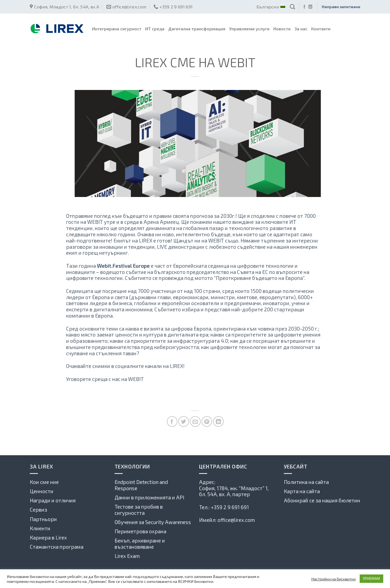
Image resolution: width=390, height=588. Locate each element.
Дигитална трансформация (197, 29)
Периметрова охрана (140, 531)
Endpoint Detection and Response (141, 485)
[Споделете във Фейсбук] (172, 421)
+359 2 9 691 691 (230, 507)
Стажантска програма (57, 547)
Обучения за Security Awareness (153, 522)
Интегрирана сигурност (117, 29)
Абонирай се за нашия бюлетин (322, 500)
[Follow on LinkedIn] (310, 7)
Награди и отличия (53, 500)
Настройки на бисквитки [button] (333, 579)
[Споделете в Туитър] (183, 421)
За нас (301, 29)
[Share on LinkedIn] (218, 421)
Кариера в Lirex (48, 537)
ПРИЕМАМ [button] (371, 579)
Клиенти (40, 528)
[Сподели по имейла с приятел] (195, 421)
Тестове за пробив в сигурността (139, 510)
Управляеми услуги (249, 29)
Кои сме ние (44, 482)
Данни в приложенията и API (149, 497)
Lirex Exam (127, 556)
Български (271, 7)
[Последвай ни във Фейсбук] (304, 7)
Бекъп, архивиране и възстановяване (140, 544)
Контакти (321, 29)
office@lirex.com (236, 520)
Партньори (43, 519)
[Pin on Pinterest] (207, 421)
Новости (282, 29)
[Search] (292, 7)
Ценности (42, 491)
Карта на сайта (302, 491)
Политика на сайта (306, 482)
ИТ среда (155, 29)
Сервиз (38, 510)
